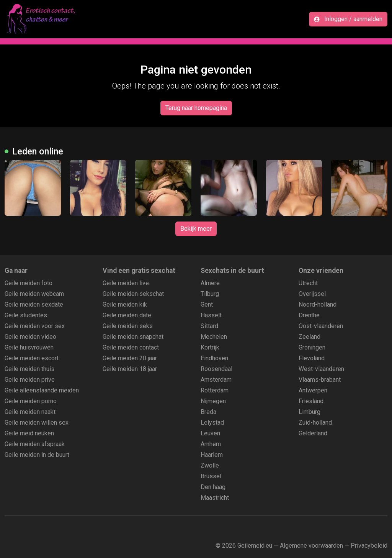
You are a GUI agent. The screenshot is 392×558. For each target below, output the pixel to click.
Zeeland (310, 337)
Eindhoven (214, 358)
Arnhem (211, 444)
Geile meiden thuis (29, 369)
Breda (208, 412)
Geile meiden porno (31, 401)
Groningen (312, 347)
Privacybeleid (369, 546)
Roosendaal (216, 369)
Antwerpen (313, 390)
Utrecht (308, 283)
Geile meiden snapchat (133, 337)
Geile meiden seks (128, 326)
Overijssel (312, 294)
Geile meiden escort (32, 358)
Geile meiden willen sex (37, 423)
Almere (210, 283)
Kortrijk (210, 347)
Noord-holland (318, 304)
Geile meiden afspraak (35, 444)
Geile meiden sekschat (133, 294)
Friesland (311, 401)
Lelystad (212, 423)
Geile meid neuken (29, 433)
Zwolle (210, 465)
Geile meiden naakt (30, 412)
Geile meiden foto (29, 283)
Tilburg (210, 294)
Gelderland (313, 433)
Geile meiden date (127, 315)
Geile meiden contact (131, 347)
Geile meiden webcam (34, 294)
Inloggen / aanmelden (348, 19)
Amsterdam (216, 380)
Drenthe (309, 315)
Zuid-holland (315, 423)
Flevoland (312, 358)
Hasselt (211, 315)
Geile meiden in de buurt (37, 455)
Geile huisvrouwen (29, 347)
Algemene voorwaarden (311, 546)
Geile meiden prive (30, 380)
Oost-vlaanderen (321, 326)
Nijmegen (213, 401)
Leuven (210, 433)
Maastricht (215, 498)
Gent (207, 304)
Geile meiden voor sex (35, 326)
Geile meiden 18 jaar (130, 369)
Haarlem (212, 455)
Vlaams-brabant (320, 380)
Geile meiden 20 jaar (130, 358)
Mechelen (214, 337)
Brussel (211, 476)
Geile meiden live (126, 283)
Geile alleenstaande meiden (42, 390)
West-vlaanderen (321, 369)
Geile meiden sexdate (34, 304)
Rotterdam (215, 390)
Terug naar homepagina (196, 108)
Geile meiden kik (125, 304)
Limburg (310, 412)
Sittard (209, 326)
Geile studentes (26, 315)
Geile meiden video (30, 337)
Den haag (213, 487)
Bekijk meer (196, 229)
